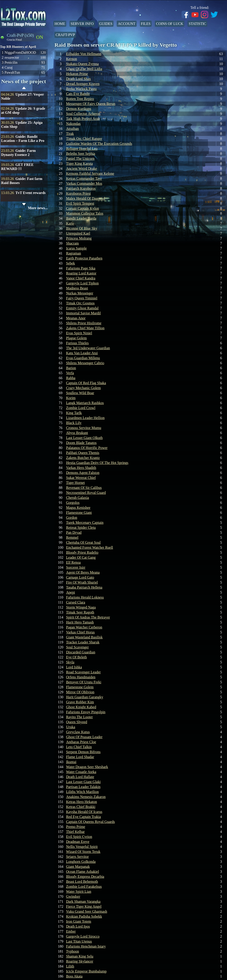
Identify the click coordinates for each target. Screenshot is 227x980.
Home (60, 24)
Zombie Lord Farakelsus (84, 887)
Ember (71, 931)
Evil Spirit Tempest (80, 203)
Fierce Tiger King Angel (84, 906)
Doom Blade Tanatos (81, 443)
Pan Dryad (74, 532)
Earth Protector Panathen (84, 258)
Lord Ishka (74, 667)
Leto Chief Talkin (79, 747)
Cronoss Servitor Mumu (84, 428)
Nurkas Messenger (80, 293)
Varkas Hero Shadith (81, 468)
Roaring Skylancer (80, 961)
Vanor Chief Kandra (81, 278)
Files (146, 24)
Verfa (70, 373)
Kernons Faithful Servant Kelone (90, 173)
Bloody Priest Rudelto (82, 552)
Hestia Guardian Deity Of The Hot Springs (97, 463)
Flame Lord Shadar (80, 757)
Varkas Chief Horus (80, 632)
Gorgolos (73, 503)
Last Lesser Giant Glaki (83, 782)
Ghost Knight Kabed (81, 707)
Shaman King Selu (80, 956)
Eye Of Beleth (76, 657)
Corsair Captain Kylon (83, 208)
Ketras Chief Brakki (81, 807)
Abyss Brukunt (77, 433)
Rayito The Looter (79, 717)
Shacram (72, 243)
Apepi (70, 592)
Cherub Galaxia (78, 498)
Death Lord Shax (78, 79)
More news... (38, 208)
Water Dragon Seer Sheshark (87, 767)
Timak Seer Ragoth (80, 612)
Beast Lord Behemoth (82, 882)
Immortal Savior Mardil (83, 313)
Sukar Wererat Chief (81, 478)
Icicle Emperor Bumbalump (86, 971)
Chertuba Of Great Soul (83, 542)
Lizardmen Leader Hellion (85, 418)
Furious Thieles (77, 343)
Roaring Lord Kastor (81, 273)
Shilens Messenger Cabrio (85, 363)
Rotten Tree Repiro (80, 99)
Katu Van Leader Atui (82, 353)
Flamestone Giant (79, 513)
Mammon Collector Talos (85, 213)
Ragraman (74, 253)
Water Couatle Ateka (81, 772)
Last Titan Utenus (79, 941)
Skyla (70, 662)
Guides (106, 24)
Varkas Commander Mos (84, 183)
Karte (70, 223)
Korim (71, 398)
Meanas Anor (76, 318)
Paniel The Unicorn (80, 159)
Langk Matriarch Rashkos (85, 403)
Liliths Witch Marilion (82, 792)
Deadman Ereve (78, 842)
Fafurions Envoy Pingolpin (86, 712)
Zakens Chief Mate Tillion (85, 328)
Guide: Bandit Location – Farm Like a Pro (23, 139)
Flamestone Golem (80, 687)
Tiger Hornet (75, 483)
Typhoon (73, 951)
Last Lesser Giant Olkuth (84, 438)
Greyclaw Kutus (78, 732)
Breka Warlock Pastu (81, 89)
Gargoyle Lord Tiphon (82, 283)
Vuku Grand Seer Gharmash (87, 911)
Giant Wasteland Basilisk (84, 637)
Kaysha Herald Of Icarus (84, 812)
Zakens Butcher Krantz (83, 458)
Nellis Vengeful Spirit (82, 847)
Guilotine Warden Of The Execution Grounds (99, 144)
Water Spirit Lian (79, 891)
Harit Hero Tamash (80, 622)
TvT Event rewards (31, 193)
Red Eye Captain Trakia (83, 817)
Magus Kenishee (78, 508)
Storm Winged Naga (81, 607)
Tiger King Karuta (79, 164)
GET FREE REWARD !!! (17, 167)
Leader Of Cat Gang (81, 557)
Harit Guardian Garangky (85, 697)
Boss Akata (74, 976)
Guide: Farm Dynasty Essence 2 (18, 153)
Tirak (70, 134)
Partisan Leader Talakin (83, 787)
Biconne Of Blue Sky (82, 228)
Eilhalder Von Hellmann (84, 54)
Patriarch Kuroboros (81, 188)
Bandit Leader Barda (81, 218)
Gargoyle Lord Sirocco (83, 936)
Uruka (71, 727)
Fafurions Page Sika (81, 268)
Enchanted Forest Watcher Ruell (90, 547)
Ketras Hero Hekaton (81, 802)
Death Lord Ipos (78, 926)
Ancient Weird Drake (81, 169)
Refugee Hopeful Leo (82, 149)
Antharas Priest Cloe (81, 742)
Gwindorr (73, 896)
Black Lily (74, 423)
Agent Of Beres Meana (83, 572)
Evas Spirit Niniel (79, 333)
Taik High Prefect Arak (83, 119)
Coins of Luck (170, 24)
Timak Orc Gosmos (80, 303)
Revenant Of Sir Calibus (84, 488)
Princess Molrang (79, 238)
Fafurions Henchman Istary (86, 946)
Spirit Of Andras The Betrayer (88, 617)
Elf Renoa (73, 562)
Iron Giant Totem (79, 921)
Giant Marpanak (78, 867)
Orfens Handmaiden (81, 677)
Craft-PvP (65, 35)
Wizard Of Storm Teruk (83, 852)
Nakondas (73, 124)
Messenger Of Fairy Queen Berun (91, 104)
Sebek (70, 263)
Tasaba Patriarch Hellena (84, 587)
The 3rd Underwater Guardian (88, 348)
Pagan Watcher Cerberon (84, 627)
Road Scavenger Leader (83, 672)
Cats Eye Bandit (78, 94)
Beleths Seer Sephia (81, 154)
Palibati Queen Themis (83, 453)
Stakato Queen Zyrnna (82, 64)
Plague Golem (76, 338)
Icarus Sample (76, 248)
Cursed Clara (76, 602)
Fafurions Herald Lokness (85, 597)
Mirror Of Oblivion (80, 692)
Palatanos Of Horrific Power (87, 448)
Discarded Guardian (81, 652)
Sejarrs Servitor (77, 857)
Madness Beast (77, 288)
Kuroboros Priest (78, 193)
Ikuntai (71, 762)
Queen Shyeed (77, 722)
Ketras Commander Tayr (84, 178)
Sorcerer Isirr (76, 567)
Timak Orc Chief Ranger (84, 139)
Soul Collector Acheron (83, 114)
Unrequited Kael (78, 233)
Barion (71, 368)
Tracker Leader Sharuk (83, 642)
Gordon (72, 518)
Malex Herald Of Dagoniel (86, 198)
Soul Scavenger (77, 647)
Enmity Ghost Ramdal (82, 308)
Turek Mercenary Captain (85, 523)
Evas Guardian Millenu (83, 358)
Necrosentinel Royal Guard (86, 493)
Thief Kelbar (75, 832)
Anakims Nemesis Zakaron (86, 797)
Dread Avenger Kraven (83, 84)
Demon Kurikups (79, 109)
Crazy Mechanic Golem (83, 388)
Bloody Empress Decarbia (85, 877)
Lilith (70, 966)
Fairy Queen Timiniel (82, 298)
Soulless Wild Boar (80, 393)
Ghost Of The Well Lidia (84, 69)
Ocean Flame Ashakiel (83, 872)
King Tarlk (74, 413)
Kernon (72, 59)
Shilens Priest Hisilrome (84, 323)
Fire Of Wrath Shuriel (82, 582)
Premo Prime (76, 827)
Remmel (72, 537)
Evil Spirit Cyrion (79, 837)
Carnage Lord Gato (80, 577)
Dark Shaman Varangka (83, 901)
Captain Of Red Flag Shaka (86, 383)
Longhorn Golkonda (81, 862)
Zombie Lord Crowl (81, 408)
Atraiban (72, 129)
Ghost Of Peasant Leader (84, 737)
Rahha (71, 378)
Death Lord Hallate (80, 777)
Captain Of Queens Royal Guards (90, 822)
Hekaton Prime (77, 74)
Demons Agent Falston (83, 473)
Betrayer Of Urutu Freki (84, 682)
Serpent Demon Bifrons (83, 752)
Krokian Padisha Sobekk (84, 916)
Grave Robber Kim (80, 702)
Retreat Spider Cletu (81, 528)
